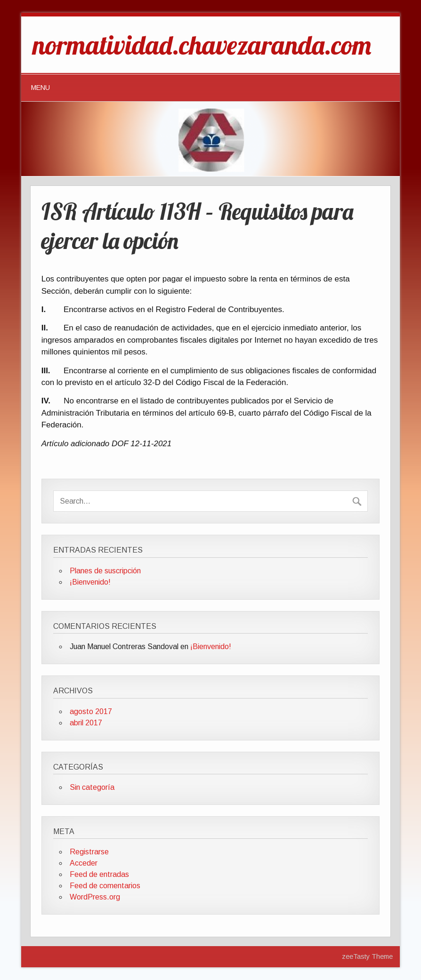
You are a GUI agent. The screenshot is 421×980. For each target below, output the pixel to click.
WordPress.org (95, 897)
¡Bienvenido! (90, 582)
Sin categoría (92, 787)
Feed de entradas (99, 874)
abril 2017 (86, 723)
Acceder (84, 863)
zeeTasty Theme (367, 956)
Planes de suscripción (105, 571)
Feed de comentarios (105, 886)
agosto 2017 (91, 711)
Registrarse (89, 852)
